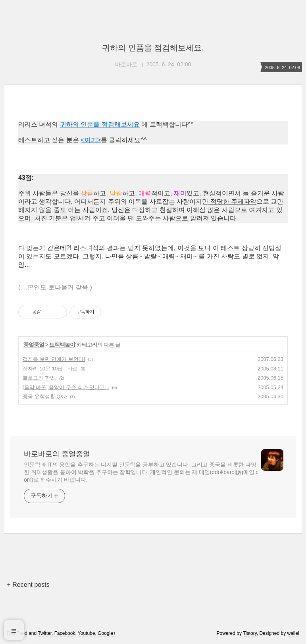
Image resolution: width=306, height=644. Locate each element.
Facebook (65, 633)
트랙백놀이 (62, 345)
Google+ (107, 633)
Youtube (87, 633)
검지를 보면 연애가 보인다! (54, 359)
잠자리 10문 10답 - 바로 (50, 369)
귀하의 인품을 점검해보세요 (100, 124)
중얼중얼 (34, 345)
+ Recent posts (28, 585)
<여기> (91, 140)
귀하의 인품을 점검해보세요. (153, 48)
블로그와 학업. (39, 378)
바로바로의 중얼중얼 (57, 454)
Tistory (250, 633)
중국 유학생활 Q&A (45, 396)
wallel (293, 633)
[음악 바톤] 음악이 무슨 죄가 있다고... (66, 387)
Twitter (45, 633)
